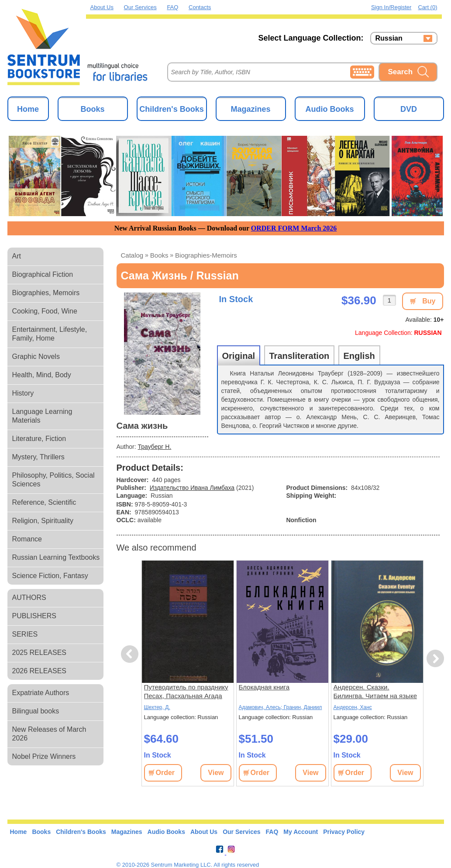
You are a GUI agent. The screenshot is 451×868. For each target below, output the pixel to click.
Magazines (250, 109)
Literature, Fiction (39, 439)
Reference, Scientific (44, 502)
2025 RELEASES (40, 653)
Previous (131, 654)
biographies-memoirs (206, 255)
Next (435, 659)
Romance (27, 539)
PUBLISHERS (34, 616)
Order (165, 773)
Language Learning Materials (42, 416)
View (216, 773)
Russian (389, 38)
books (159, 255)
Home (28, 109)
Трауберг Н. (155, 447)
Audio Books (330, 109)
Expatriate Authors (41, 693)
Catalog (132, 255)
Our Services (140, 7)
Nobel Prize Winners (44, 756)
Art (17, 256)
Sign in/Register (391, 7)
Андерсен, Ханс (353, 707)
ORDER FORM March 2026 (294, 228)
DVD (409, 109)
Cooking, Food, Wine (45, 311)
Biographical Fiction (43, 274)
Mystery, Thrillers (38, 457)
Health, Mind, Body (42, 375)
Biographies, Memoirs (46, 293)
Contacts (200, 7)
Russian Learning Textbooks (56, 557)
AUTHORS (29, 598)
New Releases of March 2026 (49, 734)
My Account (301, 832)
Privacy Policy (344, 832)
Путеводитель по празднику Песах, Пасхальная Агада (186, 691)
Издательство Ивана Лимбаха (192, 488)
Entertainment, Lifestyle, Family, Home (50, 334)
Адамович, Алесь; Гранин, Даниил (281, 707)
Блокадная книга (264, 687)
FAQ (172, 7)
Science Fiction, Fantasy (50, 576)
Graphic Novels (36, 356)
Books (92, 109)
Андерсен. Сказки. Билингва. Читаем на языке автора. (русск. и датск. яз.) (375, 692)
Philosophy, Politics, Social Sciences (53, 480)
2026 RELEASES (40, 671)
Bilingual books (36, 711)
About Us (102, 7)
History (23, 393)
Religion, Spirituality (43, 521)
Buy (429, 301)
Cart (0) (427, 7)
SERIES (25, 634)
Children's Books (171, 109)
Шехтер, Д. (157, 707)
